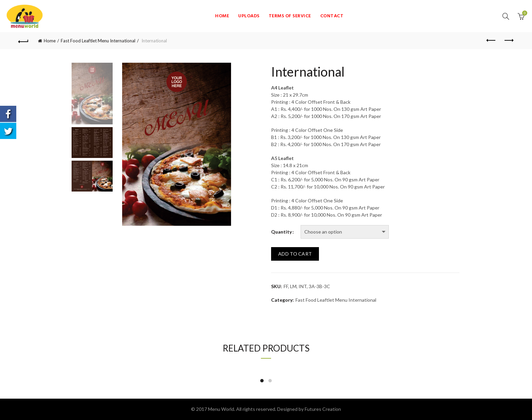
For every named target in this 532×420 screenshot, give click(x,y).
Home (222, 16)
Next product (508, 40)
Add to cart (295, 254)
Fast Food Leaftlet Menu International (98, 41)
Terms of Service (290, 16)
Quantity (281, 232)
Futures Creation (323, 409)
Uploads (249, 16)
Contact (332, 16)
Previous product (491, 40)
